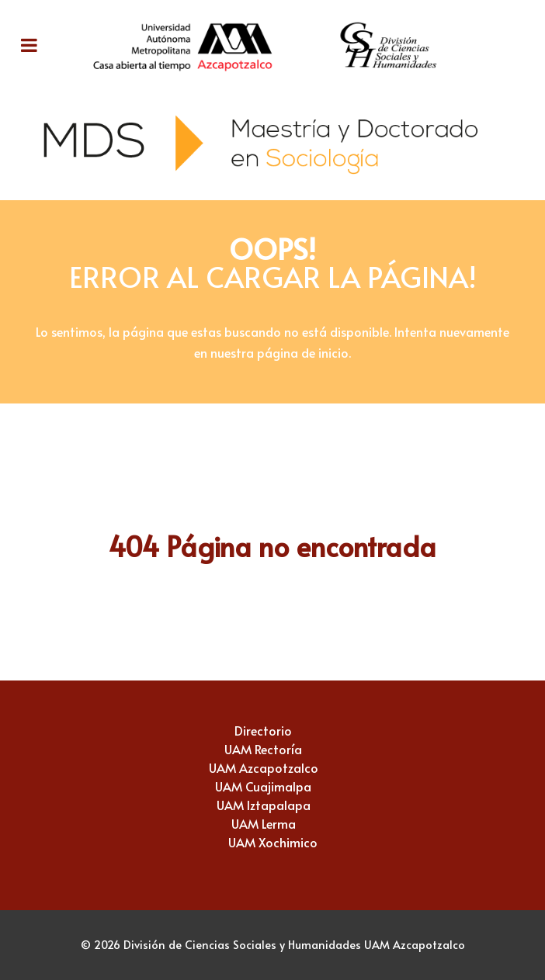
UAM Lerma (264, 823)
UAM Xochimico (273, 842)
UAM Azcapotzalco (264, 767)
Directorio (263, 730)
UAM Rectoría (263, 749)
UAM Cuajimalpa (263, 786)
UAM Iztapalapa (264, 805)
